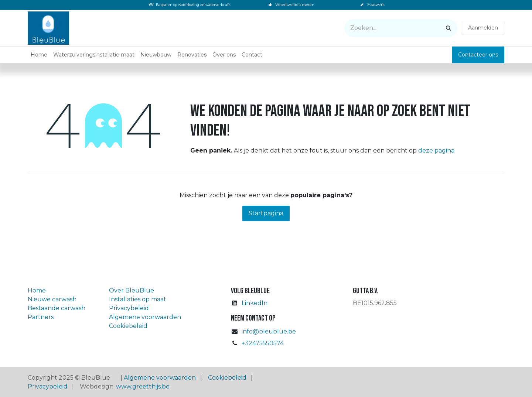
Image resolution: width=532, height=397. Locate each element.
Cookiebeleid (128, 326)
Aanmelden (483, 28)
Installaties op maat (138, 299)
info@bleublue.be (269, 331)
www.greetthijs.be (143, 386)
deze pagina (436, 150)
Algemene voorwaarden (145, 317)
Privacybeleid (129, 308)
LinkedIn (255, 303)
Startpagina (266, 213)
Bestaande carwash (57, 308)
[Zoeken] (449, 28)
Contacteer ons (478, 55)
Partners (41, 317)
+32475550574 (263, 343)
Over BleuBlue (132, 290)
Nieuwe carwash (52, 299)
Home (37, 290)
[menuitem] (39, 55)
